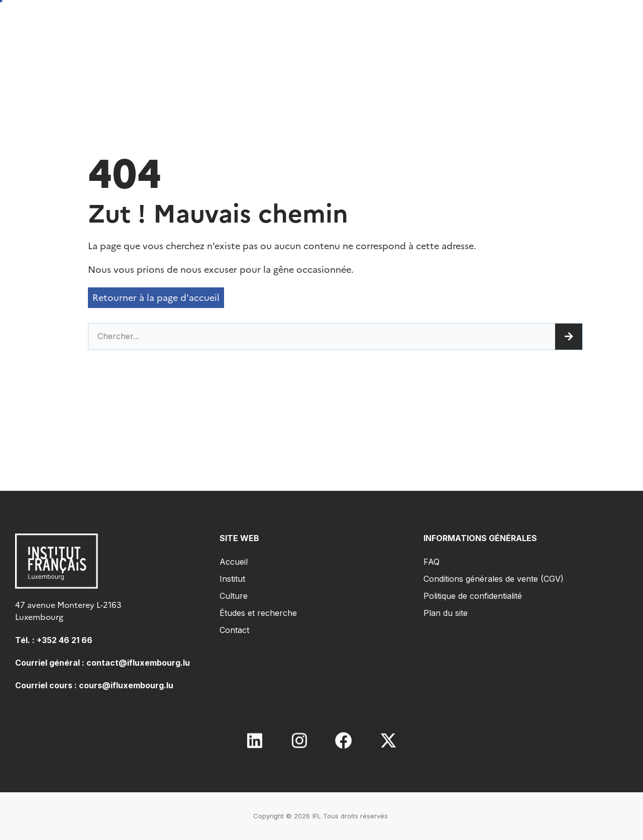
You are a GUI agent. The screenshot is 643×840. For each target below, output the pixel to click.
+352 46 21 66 (65, 640)
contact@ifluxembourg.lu (138, 663)
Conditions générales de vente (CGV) (494, 579)
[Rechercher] (569, 337)
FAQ (432, 562)
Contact (234, 630)
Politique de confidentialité (473, 596)
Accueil (234, 562)
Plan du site (446, 613)
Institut (232, 579)
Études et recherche (258, 613)
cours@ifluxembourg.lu (126, 685)
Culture (234, 596)
